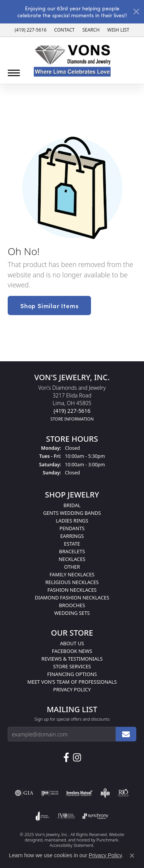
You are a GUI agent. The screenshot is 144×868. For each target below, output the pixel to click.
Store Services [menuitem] (72, 666)
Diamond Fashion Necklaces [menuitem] (72, 598)
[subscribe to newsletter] (126, 734)
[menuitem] (24, 793)
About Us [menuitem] (72, 643)
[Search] (91, 30)
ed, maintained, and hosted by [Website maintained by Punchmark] (67, 840)
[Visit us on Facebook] (66, 758)
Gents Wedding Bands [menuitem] (72, 513)
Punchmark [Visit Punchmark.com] (107, 840)
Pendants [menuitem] (72, 528)
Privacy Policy (105, 855)
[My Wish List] (118, 30)
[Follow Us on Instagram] (77, 758)
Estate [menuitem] (72, 544)
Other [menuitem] (72, 567)
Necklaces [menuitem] (72, 559)
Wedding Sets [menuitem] (72, 613)
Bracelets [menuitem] (72, 551)
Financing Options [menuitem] (72, 674)
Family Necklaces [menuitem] (72, 574)
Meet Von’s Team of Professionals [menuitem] (72, 682)
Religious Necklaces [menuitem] (72, 582)
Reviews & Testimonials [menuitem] (72, 659)
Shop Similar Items (49, 305)
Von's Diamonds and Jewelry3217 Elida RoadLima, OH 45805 (72, 403)
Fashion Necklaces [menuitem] (72, 590)
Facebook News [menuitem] (72, 651)
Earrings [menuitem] (72, 536)
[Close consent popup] (132, 856)
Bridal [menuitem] (72, 505)
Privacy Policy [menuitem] (72, 689)
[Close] (136, 12)
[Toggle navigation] (14, 73)
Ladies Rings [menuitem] (72, 521)
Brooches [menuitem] (72, 605)
